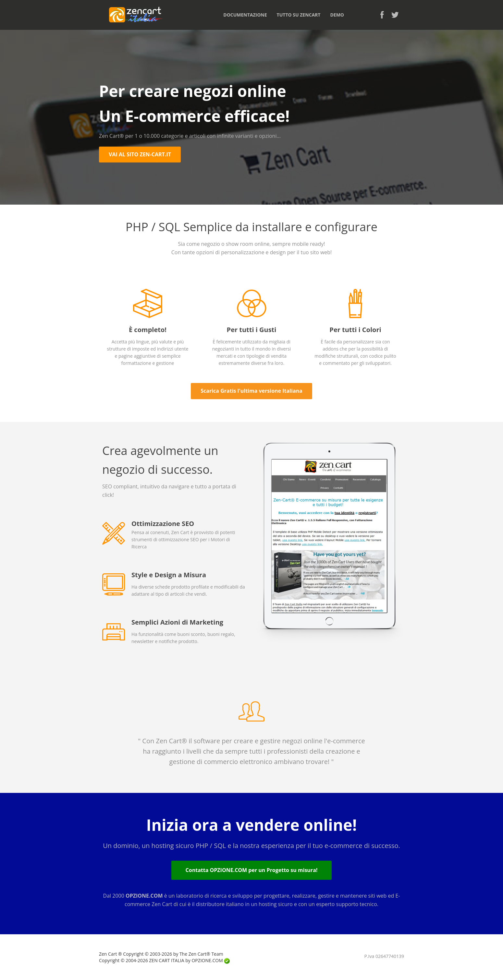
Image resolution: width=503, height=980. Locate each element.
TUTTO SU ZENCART (299, 15)
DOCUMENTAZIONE (245, 15)
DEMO (337, 15)
